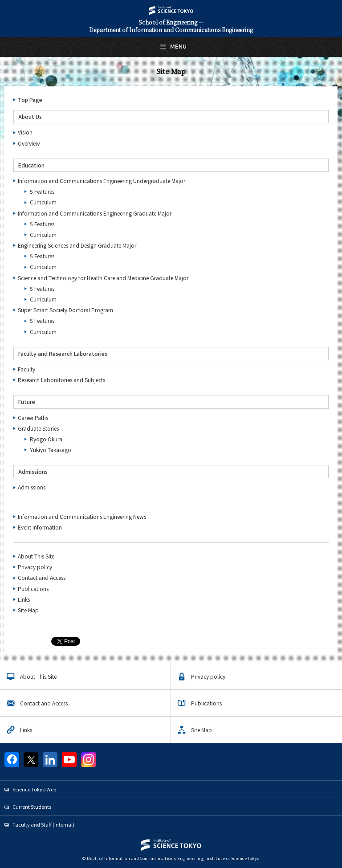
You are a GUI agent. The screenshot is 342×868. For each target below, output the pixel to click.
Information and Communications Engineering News (82, 516)
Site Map (28, 610)
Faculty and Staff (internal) (43, 824)
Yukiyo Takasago (51, 450)
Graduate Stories (38, 428)
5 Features (42, 191)
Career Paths (33, 418)
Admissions (32, 487)
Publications (33, 589)
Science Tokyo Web (34, 789)
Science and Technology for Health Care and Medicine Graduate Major (103, 278)
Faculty (26, 369)
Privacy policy (35, 567)
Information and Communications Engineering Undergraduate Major (102, 181)
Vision (25, 132)
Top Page (30, 100)
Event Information (40, 527)
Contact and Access (42, 577)
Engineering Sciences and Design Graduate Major (77, 245)
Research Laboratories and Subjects (61, 380)
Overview (29, 143)
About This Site (36, 556)
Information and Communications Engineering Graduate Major (95, 213)
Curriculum (43, 202)
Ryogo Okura (46, 439)
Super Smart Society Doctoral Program (65, 310)
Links (24, 599)
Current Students (32, 807)
